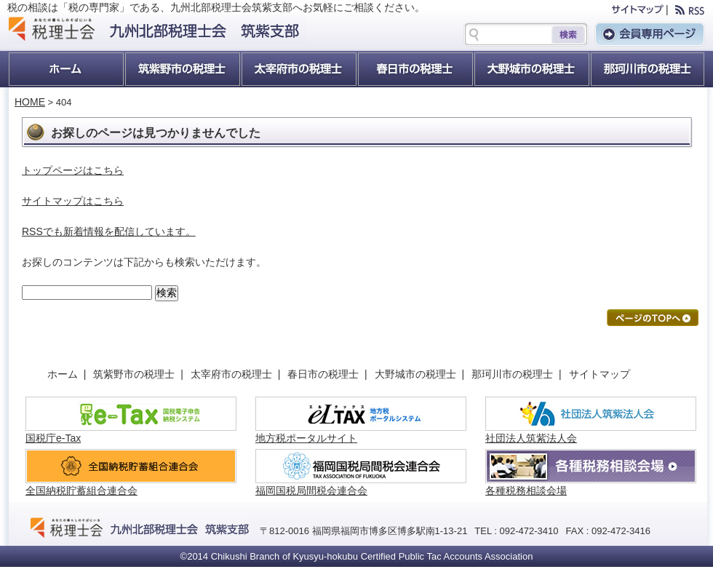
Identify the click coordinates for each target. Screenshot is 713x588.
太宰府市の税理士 (298, 69)
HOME (30, 102)
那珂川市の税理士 (515, 374)
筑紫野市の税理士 (182, 69)
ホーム (65, 69)
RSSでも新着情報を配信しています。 (109, 231)
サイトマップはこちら (73, 201)
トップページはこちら (73, 170)
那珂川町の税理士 (648, 69)
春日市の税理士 (415, 69)
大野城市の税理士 (531, 69)
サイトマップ (600, 374)
